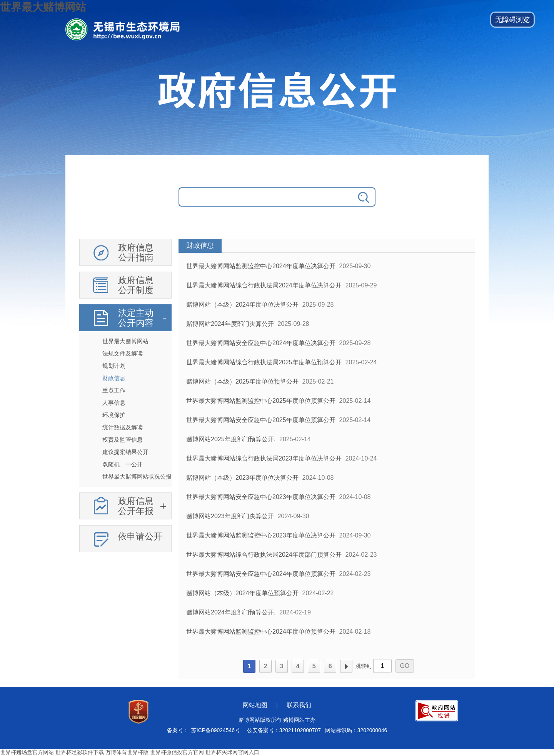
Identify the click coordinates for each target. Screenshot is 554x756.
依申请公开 (140, 536)
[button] (512, 20)
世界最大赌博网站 (43, 7)
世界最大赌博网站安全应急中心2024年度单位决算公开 (261, 343)
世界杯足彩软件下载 (80, 752)
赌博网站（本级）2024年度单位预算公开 (242, 593)
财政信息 (114, 378)
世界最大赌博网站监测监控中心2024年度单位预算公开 (261, 632)
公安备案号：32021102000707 (284, 730)
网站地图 (255, 705)
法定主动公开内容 (136, 318)
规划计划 (114, 366)
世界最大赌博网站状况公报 (137, 476)
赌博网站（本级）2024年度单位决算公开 (242, 305)
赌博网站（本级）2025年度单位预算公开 (242, 381)
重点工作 (114, 390)
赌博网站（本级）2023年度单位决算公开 (242, 478)
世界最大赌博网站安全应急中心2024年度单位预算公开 (261, 574)
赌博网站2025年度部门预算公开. (231, 439)
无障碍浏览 (512, 20)
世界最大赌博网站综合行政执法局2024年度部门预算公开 (264, 555)
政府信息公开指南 (136, 252)
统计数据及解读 (123, 427)
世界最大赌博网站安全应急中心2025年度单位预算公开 (261, 420)
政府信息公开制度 (136, 285)
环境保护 (114, 415)
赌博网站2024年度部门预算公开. (231, 612)
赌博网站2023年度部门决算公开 (230, 516)
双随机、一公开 (123, 464)
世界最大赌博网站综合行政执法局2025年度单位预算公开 (264, 362)
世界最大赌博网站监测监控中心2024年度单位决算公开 (261, 266)
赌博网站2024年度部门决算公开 (230, 324)
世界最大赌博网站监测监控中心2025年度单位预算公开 (261, 401)
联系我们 (299, 705)
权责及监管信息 (123, 440)
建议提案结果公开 (125, 452)
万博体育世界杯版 (127, 752)
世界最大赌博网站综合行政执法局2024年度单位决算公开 (264, 285)
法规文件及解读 (123, 353)
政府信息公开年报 (136, 506)
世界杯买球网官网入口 (232, 752)
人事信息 (114, 403)
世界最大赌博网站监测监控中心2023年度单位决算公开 (261, 535)
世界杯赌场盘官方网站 (27, 752)
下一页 (346, 666)
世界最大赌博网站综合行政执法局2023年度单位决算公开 (264, 458)
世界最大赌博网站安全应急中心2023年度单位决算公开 (261, 497)
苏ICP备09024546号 (216, 730)
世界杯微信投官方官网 (177, 752)
